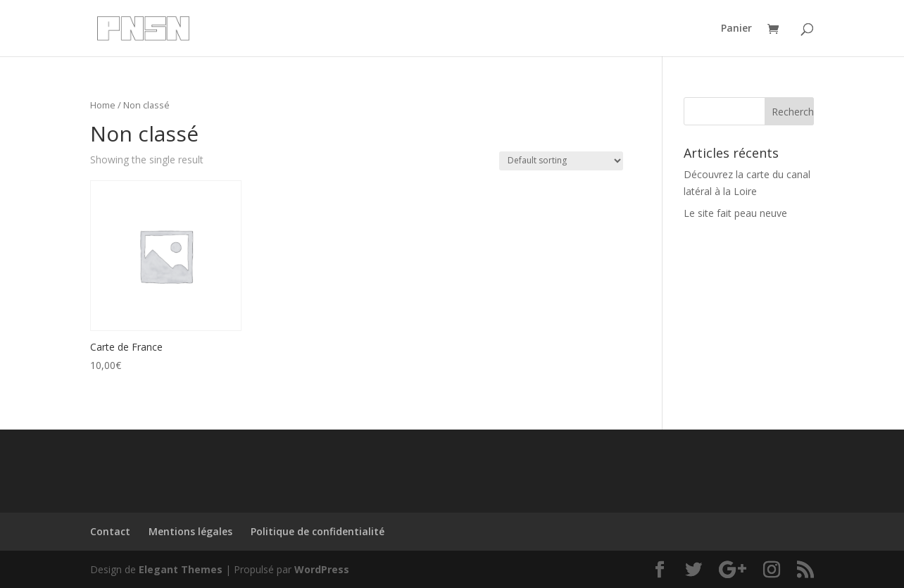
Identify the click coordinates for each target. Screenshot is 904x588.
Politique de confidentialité (318, 531)
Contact (110, 531)
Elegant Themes (181, 569)
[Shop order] (561, 161)
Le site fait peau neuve (735, 213)
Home (103, 105)
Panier (736, 29)
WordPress (322, 569)
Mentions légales (190, 531)
